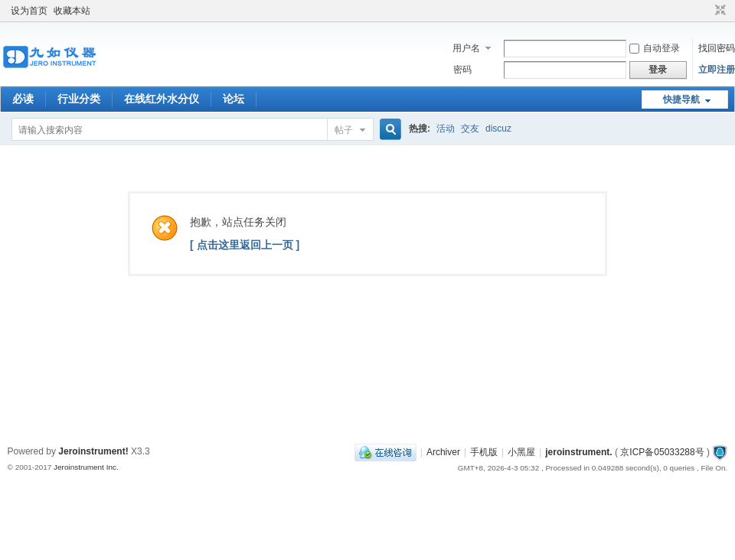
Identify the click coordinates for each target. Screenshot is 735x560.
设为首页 (29, 11)
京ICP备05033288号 (662, 452)
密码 (462, 70)
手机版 (484, 452)
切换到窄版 (719, 11)
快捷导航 (681, 99)
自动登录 (655, 48)
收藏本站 (72, 11)
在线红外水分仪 (162, 99)
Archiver (443, 452)
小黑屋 (521, 452)
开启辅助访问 (706, 11)
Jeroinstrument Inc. (86, 467)
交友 (470, 129)
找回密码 (717, 48)
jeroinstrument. (578, 452)
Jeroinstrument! (93, 451)
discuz (498, 129)
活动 (446, 129)
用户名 (466, 48)
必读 (23, 99)
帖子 (344, 130)
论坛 (234, 99)
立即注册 (717, 70)
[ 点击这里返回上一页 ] (245, 245)
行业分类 (79, 99)
